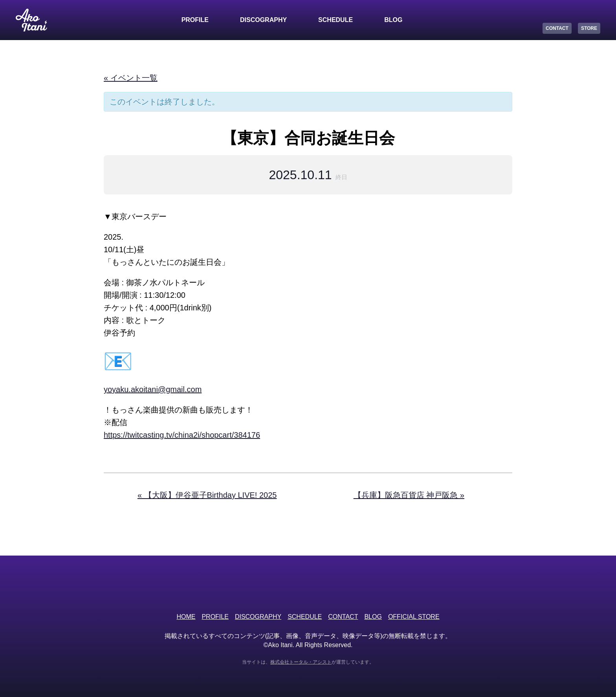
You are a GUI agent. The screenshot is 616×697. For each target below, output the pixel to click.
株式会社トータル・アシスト (301, 662)
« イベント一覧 (131, 78)
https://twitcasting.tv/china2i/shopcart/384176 (182, 435)
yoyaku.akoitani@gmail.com (153, 389)
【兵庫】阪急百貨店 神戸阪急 (409, 495)
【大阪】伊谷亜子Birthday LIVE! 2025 (207, 495)
